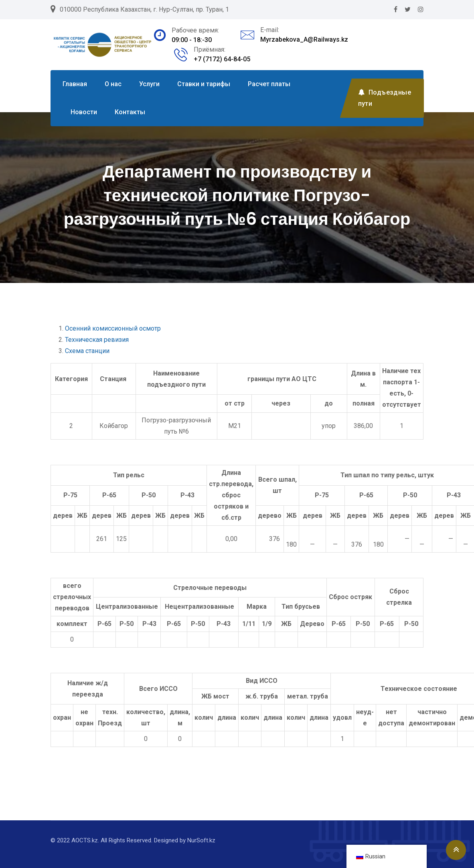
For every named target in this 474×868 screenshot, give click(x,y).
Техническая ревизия (97, 340)
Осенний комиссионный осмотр (113, 328)
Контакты (130, 112)
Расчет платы (269, 84)
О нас (113, 84)
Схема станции (87, 351)
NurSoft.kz (201, 840)
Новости (84, 112)
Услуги (149, 84)
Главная (75, 84)
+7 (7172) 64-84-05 (222, 59)
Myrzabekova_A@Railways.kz (304, 39)
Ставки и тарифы (204, 84)
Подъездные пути (385, 98)
